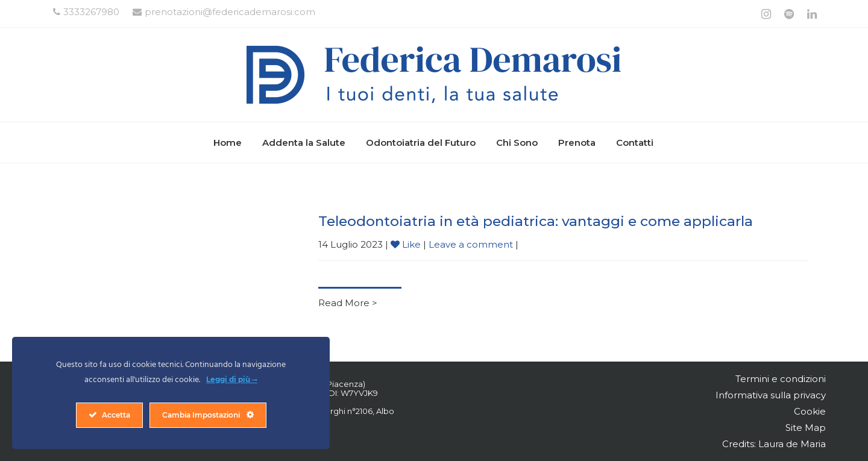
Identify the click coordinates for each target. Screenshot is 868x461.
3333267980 (86, 12)
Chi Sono (517, 143)
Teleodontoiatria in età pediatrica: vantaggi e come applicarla (536, 221)
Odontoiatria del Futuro (421, 143)
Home (228, 143)
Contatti (635, 143)
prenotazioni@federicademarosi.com (224, 12)
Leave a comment (471, 244)
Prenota (577, 143)
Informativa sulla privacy (771, 395)
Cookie (810, 411)
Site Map (806, 428)
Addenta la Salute (304, 143)
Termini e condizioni (781, 379)
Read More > (348, 303)
